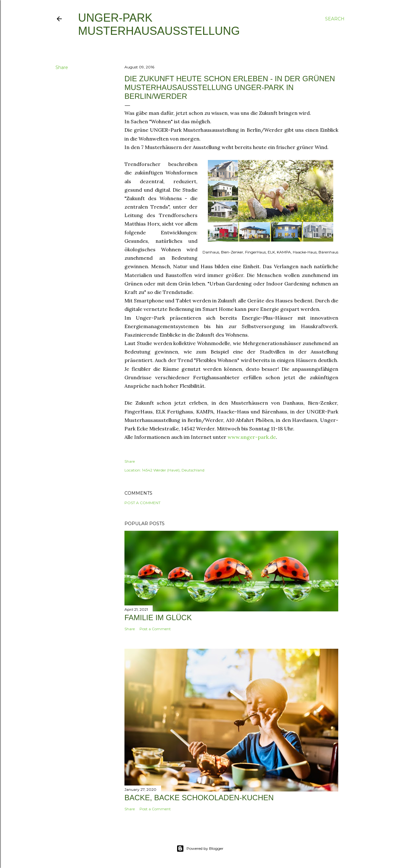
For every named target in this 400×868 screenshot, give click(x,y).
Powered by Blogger (200, 849)
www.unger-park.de (252, 437)
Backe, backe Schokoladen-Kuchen (199, 798)
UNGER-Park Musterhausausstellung (159, 24)
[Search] (335, 19)
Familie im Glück (158, 618)
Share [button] (62, 67)
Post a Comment (142, 503)
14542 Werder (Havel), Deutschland (173, 470)
